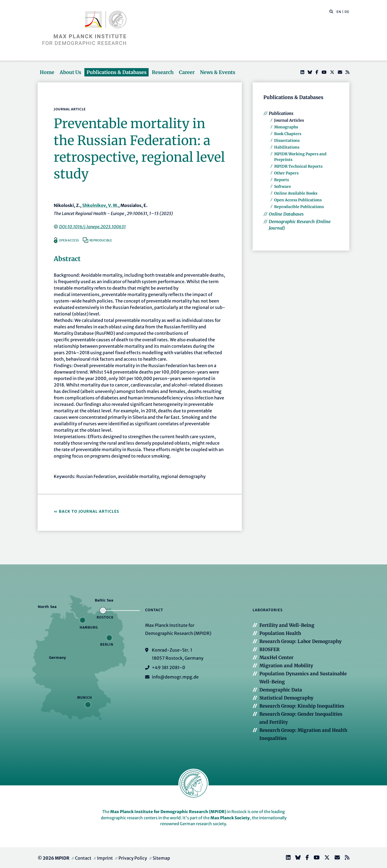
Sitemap (161, 858)
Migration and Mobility (286, 666)
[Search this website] (329, 12)
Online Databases (286, 214)
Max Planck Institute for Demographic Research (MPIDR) (168, 812)
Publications (281, 113)
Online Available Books (296, 193)
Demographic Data (281, 690)
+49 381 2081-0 (169, 667)
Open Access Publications (298, 200)
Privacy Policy (133, 858)
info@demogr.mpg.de (175, 677)
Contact (83, 858)
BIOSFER (269, 649)
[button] (331, 11)
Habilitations (287, 147)
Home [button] (47, 72)
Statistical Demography (286, 698)
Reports (282, 180)
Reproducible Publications (299, 207)
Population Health (280, 633)
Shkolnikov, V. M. (100, 205)
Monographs (286, 127)
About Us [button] (70, 72)
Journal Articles (289, 120)
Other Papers (286, 173)
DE (347, 12)
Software (283, 187)
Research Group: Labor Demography (300, 641)
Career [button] (187, 72)
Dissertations (287, 140)
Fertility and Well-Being (287, 625)
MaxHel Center (276, 658)
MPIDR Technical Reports (298, 166)
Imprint (105, 858)
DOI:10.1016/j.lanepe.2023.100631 (92, 227)
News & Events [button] (218, 72)
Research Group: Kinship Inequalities (302, 706)
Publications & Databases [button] (117, 72)
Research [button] (163, 72)
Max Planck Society (230, 818)
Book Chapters (288, 134)
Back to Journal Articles (89, 511)
